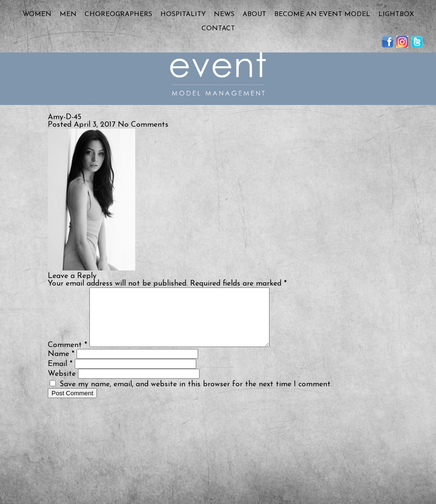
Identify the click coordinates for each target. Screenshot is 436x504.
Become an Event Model (322, 14)
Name (61, 365)
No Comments (143, 125)
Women (37, 14)
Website (62, 385)
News (224, 14)
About (254, 14)
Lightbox (396, 14)
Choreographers (118, 14)
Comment (67, 356)
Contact (218, 29)
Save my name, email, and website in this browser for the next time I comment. (196, 396)
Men (68, 14)
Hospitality (183, 14)
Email (60, 375)
